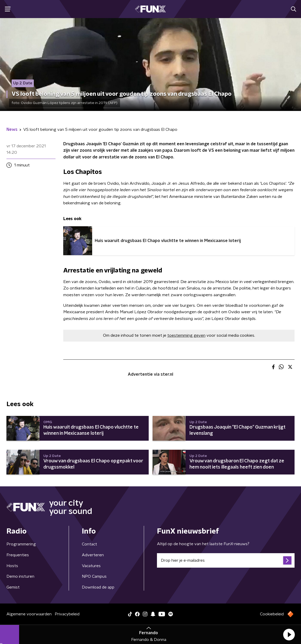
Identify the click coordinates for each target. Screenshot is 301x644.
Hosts (12, 566)
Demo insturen (20, 576)
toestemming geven (186, 335)
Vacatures (91, 566)
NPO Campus (94, 576)
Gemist (13, 587)
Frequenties (18, 555)
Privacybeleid (67, 614)
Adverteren (93, 555)
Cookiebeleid (272, 614)
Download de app (98, 587)
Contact (89, 544)
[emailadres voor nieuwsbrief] (226, 560)
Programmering (21, 544)
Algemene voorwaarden (29, 614)
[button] (289, 634)
